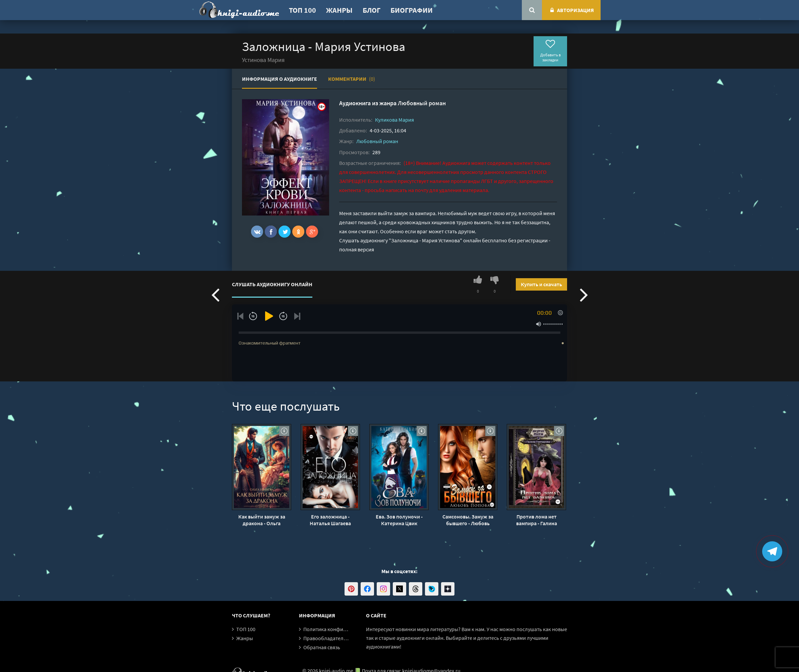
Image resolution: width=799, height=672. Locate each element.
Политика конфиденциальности (342, 629)
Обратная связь (322, 647)
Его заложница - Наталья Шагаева (330, 520)
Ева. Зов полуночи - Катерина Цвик (399, 520)
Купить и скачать (541, 284)
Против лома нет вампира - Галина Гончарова (537, 520)
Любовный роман (422, 103)
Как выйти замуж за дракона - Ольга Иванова (262, 520)
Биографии (412, 10)
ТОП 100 (302, 10)
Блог (372, 10)
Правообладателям (326, 638)
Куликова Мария (394, 120)
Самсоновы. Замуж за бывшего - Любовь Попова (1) (468, 520)
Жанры (339, 10)
